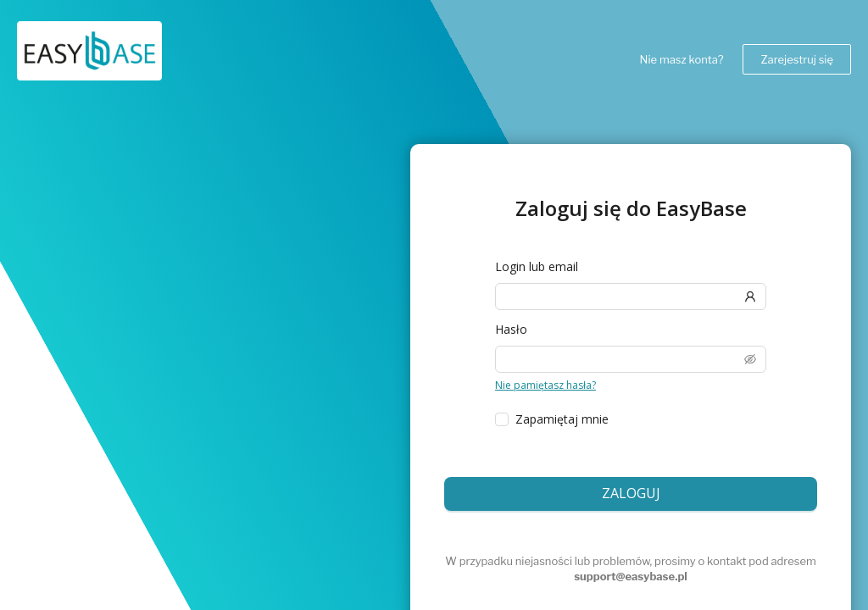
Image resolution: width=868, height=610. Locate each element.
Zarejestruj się (797, 59)
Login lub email (535, 267)
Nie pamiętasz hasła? (544, 385)
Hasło (510, 330)
